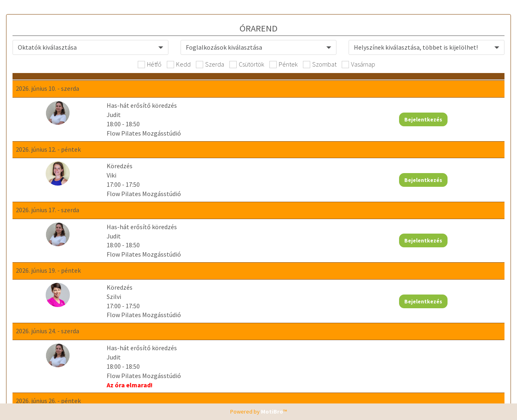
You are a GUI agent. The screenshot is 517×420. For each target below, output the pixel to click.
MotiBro (272, 412)
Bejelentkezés (463, 124)
